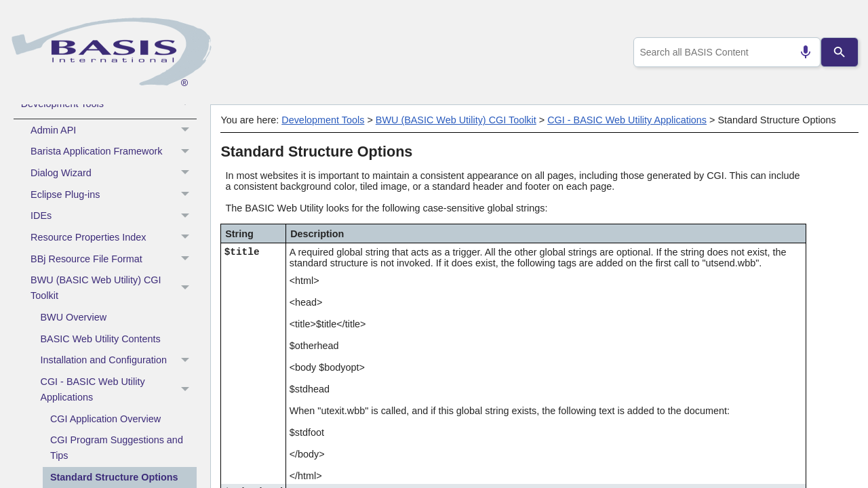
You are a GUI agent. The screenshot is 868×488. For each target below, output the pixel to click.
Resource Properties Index (114, 238)
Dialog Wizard (114, 174)
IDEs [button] (114, 216)
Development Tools (109, 104)
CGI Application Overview (105, 419)
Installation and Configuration (119, 361)
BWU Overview (74, 317)
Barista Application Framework (114, 152)
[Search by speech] (800, 52)
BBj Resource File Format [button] (114, 259)
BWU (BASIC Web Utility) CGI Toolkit (114, 288)
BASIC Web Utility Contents (101, 339)
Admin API (114, 130)
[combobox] (725, 52)
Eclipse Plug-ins (114, 195)
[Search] (840, 52)
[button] (187, 104)
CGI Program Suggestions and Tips (117, 448)
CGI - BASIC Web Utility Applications (119, 390)
